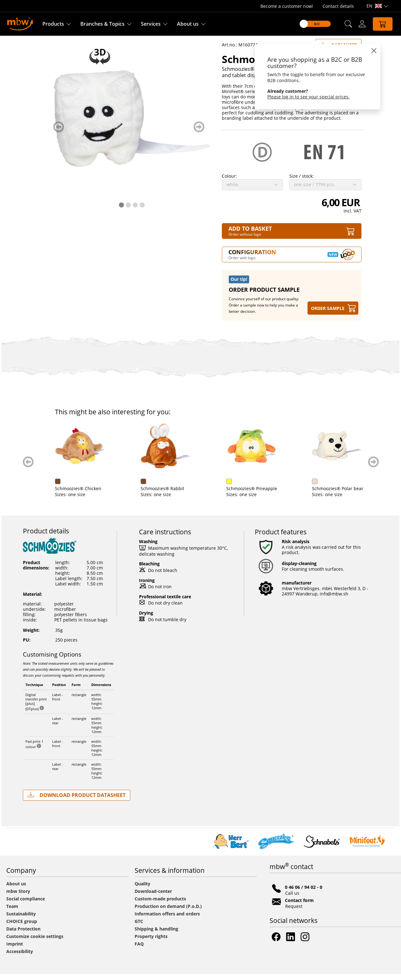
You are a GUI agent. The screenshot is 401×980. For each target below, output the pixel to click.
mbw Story (18, 897)
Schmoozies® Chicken (78, 494)
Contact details (338, 6)
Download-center (153, 897)
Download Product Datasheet (77, 801)
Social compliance (26, 905)
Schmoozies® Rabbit (162, 494)
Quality (142, 890)
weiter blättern (199, 133)
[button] (348, 24)
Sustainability (21, 920)
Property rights (151, 942)
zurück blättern (59, 133)
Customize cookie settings (35, 942)
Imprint (15, 950)
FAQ (139, 950)
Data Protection (23, 935)
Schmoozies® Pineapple (252, 494)
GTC (139, 927)
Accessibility (20, 957)
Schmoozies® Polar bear (338, 494)
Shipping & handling (156, 935)
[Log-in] (362, 24)
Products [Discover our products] (53, 24)
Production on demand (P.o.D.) (168, 912)
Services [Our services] (151, 24)
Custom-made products (161, 905)
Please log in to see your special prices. (308, 97)
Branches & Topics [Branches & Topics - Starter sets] (102, 24)
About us (16, 890)
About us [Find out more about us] (188, 24)
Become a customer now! (287, 6)
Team (12, 912)
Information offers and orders (167, 920)
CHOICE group (22, 927)
